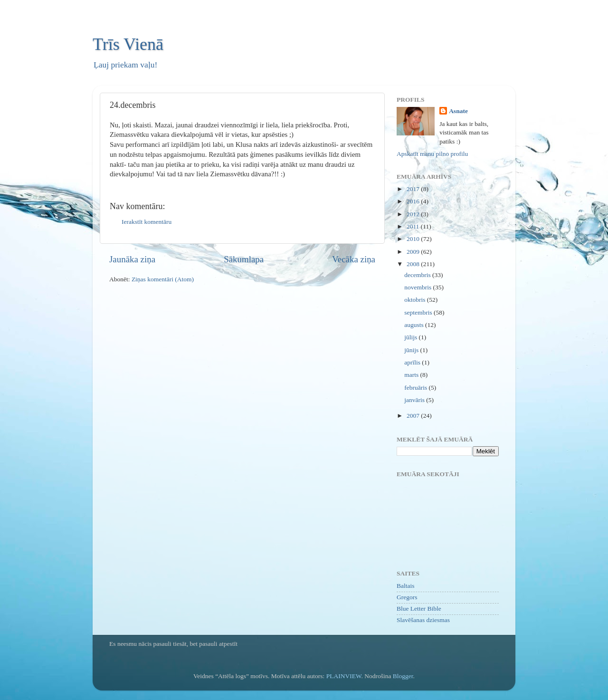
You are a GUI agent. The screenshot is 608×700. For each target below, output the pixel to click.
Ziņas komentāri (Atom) (163, 279)
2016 (414, 201)
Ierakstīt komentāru (147, 222)
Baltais (406, 586)
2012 (414, 214)
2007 (414, 416)
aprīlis (413, 362)
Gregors (407, 597)
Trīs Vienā (128, 44)
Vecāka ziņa (354, 259)
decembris (418, 275)
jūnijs (412, 350)
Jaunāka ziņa (132, 259)
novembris (418, 287)
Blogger (403, 676)
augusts (415, 325)
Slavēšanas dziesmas (423, 620)
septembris (419, 312)
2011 (414, 226)
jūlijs (411, 337)
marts (412, 375)
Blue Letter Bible (419, 609)
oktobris (416, 300)
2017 (414, 189)
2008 (414, 264)
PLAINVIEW (344, 676)
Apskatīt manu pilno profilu (432, 154)
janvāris (415, 400)
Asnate (458, 111)
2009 (414, 252)
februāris (416, 388)
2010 (414, 239)
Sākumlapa (244, 259)
